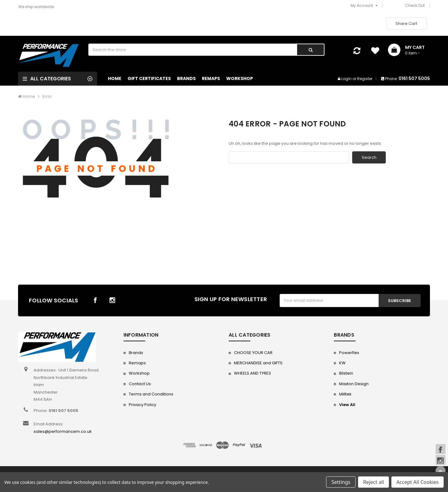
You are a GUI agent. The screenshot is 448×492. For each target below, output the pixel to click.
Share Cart (406, 24)
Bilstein (346, 373)
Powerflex (349, 353)
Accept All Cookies (418, 482)
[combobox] (193, 50)
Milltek (345, 394)
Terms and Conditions (151, 394)
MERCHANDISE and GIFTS (258, 363)
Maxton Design (354, 384)
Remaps (211, 78)
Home (115, 78)
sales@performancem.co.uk (63, 431)
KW (342, 363)
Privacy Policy (142, 405)
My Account (364, 5)
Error (47, 96)
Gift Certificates (149, 78)
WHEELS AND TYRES (252, 373)
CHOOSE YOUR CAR (253, 353)
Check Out (415, 5)
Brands (186, 78)
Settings (341, 482)
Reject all (373, 482)
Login (346, 79)
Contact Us (140, 384)
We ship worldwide (36, 7)
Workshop (240, 78)
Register (365, 79)
